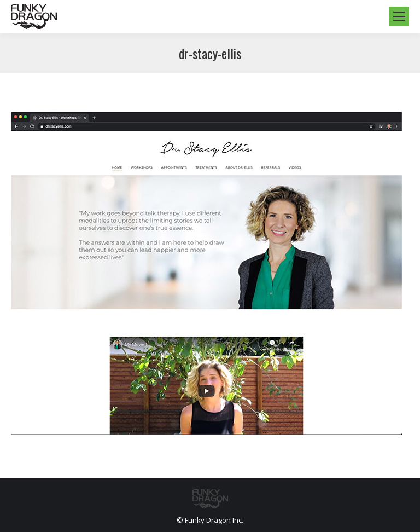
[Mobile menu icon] (399, 16)
